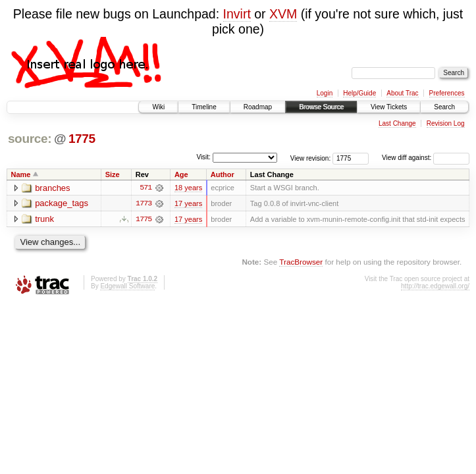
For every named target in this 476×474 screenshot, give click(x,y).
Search (444, 107)
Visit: (203, 157)
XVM (283, 14)
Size (113, 174)
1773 (144, 203)
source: (30, 139)
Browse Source (321, 107)
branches (52, 188)
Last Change (397, 123)
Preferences (447, 93)
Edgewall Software (127, 286)
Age (181, 174)
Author (223, 174)
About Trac (402, 93)
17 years (188, 203)
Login (325, 93)
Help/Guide (359, 93)
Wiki (158, 107)
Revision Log (446, 123)
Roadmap (258, 107)
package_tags (62, 204)
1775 (82, 139)
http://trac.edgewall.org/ (435, 286)
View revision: (311, 158)
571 (145, 188)
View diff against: (426, 158)
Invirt (237, 14)
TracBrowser (301, 262)
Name (21, 174)
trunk (44, 220)
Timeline (204, 107)
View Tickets (389, 107)
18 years (188, 188)
